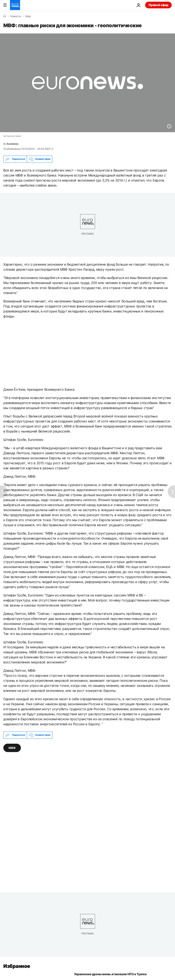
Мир (28, 16)
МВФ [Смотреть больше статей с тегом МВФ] (12, 748)
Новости (16, 16)
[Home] (5, 16)
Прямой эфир (158, 5)
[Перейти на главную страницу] (15, 5)
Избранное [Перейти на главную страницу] (17, 966)
